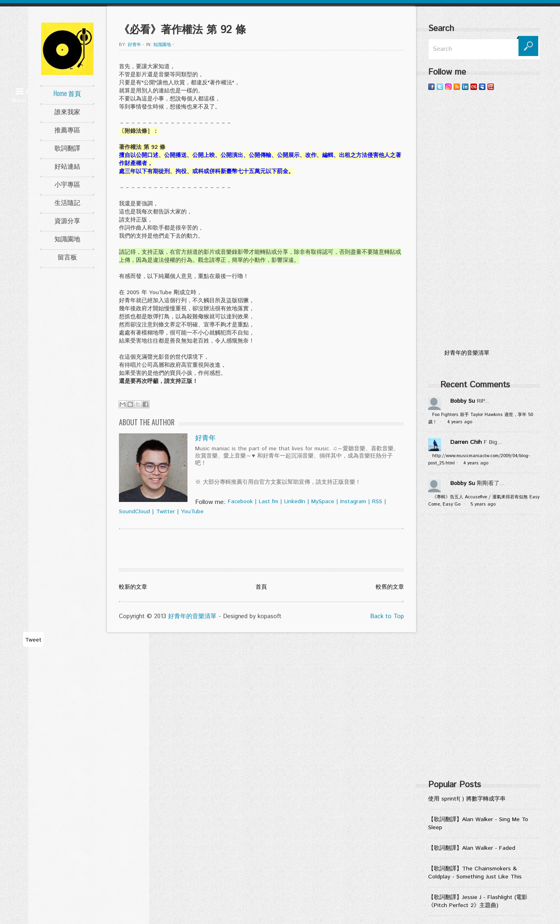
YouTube (192, 512)
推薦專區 (67, 130)
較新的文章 (133, 587)
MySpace (323, 502)
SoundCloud (134, 512)
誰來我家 (67, 111)
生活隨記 (67, 202)
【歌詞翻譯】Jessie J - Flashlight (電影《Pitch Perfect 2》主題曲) (478, 901)
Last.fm (269, 502)
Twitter (166, 512)
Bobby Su (463, 401)
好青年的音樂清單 (192, 616)
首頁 (261, 587)
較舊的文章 (390, 587)
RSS (377, 502)
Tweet (33, 640)
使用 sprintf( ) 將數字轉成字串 (467, 799)
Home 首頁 (67, 93)
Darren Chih (466, 442)
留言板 (67, 257)
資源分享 (67, 220)
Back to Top (387, 616)
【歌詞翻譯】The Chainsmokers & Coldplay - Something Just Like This (475, 873)
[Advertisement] (484, 220)
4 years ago (460, 422)
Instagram (353, 502)
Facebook (240, 502)
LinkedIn (295, 502)
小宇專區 (67, 184)
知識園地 (67, 238)
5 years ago (483, 504)
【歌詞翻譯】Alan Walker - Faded (472, 848)
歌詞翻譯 (67, 148)
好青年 (134, 45)
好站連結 (67, 166)
